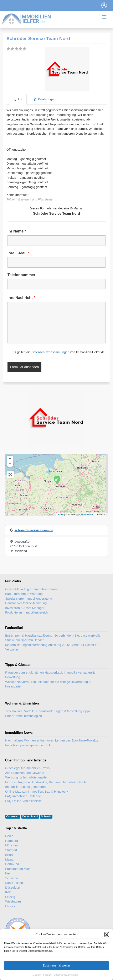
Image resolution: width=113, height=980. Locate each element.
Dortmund (12, 864)
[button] (107, 946)
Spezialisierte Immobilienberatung (29, 598)
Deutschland (30, 816)
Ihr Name (17, 231)
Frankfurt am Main (18, 869)
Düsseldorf (13, 887)
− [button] (10, 464)
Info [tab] (18, 99)
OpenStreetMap (86, 514)
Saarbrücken (14, 883)
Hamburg (12, 841)
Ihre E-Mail (18, 253)
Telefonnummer (21, 275)
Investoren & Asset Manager (25, 608)
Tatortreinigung (65, 115)
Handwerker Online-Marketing (26, 603)
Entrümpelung (39, 115)
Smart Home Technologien (24, 716)
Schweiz (46, 816)
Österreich (13, 816)
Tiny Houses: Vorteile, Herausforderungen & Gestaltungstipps (48, 711)
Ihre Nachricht (21, 298)
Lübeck (10, 906)
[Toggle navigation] (104, 5)
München (12, 845)
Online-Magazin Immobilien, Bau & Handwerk (37, 791)
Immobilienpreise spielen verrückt (28, 745)
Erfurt (9, 855)
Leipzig (10, 897)
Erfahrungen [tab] (44, 99)
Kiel (8, 873)
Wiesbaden (13, 901)
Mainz (9, 859)
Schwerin (12, 878)
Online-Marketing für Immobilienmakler (32, 589)
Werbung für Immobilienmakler (26, 777)
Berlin (9, 836)
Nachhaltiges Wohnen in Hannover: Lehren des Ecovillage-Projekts (52, 740)
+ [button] (10, 459)
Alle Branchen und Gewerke (25, 773)
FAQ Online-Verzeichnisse (23, 801)
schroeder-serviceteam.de (34, 530)
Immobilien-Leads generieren (25, 787)
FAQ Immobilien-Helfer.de (23, 796)
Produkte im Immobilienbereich (27, 612)
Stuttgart (11, 850)
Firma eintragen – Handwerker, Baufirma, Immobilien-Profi (45, 782)
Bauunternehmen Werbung (24, 594)
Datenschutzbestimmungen (50, 352)
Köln (8, 892)
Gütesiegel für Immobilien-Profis (27, 768)
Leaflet (60, 514)
